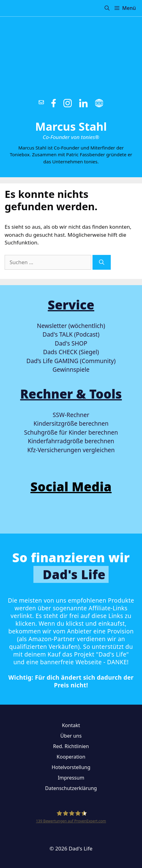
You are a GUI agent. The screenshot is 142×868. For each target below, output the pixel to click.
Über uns (71, 736)
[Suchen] (102, 262)
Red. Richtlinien (71, 746)
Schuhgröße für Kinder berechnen (71, 432)
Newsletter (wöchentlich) (71, 326)
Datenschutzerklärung (71, 788)
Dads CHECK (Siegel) (71, 352)
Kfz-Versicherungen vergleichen (71, 450)
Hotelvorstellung (71, 767)
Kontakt (71, 725)
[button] (107, 8)
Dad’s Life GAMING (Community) (71, 361)
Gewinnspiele (71, 370)
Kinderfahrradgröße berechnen (71, 441)
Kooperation (71, 757)
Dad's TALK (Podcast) (71, 334)
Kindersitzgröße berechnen (71, 424)
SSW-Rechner (71, 415)
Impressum (71, 778)
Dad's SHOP (71, 343)
